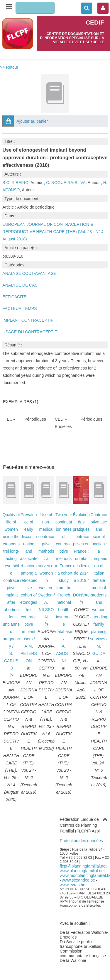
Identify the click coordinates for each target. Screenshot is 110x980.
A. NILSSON (46, 610)
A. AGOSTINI (64, 653)
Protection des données (81, 841)
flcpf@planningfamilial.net (83, 866)
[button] (8, 121)
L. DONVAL (81, 591)
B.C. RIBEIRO (15, 183)
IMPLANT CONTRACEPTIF (28, 320)
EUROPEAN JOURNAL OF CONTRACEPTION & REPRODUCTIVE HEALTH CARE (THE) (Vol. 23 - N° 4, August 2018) (53, 232)
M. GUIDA (99, 650)
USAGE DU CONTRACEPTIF (30, 332)
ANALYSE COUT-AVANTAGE (29, 273)
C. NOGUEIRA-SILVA (66, 183)
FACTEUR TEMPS (20, 308)
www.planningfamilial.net (82, 871)
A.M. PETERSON (29, 653)
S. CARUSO (11, 661)
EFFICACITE (14, 297)
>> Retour (9, 67)
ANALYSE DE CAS (20, 285)
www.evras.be (73, 885)
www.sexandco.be (78, 880)
